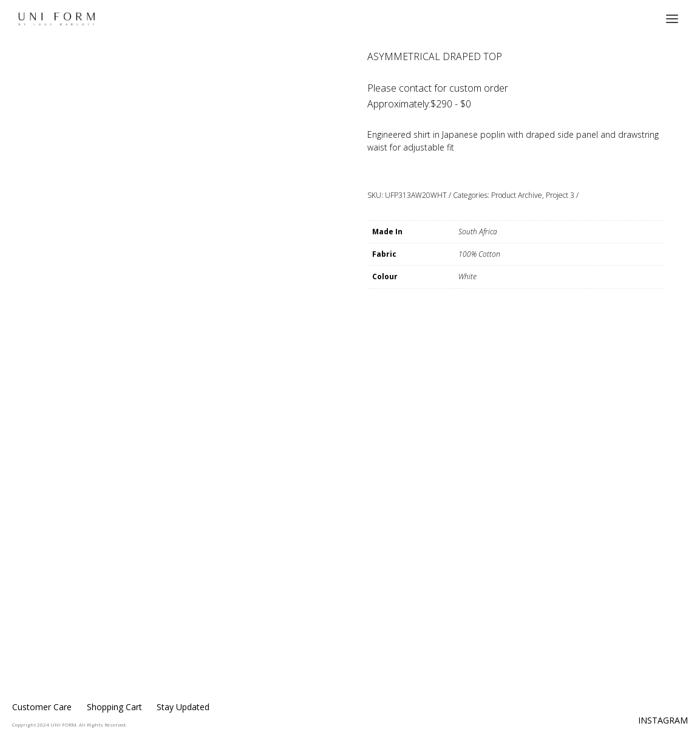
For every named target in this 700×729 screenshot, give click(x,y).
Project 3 (560, 195)
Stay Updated (183, 707)
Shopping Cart (114, 707)
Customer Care (42, 707)
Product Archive (517, 195)
